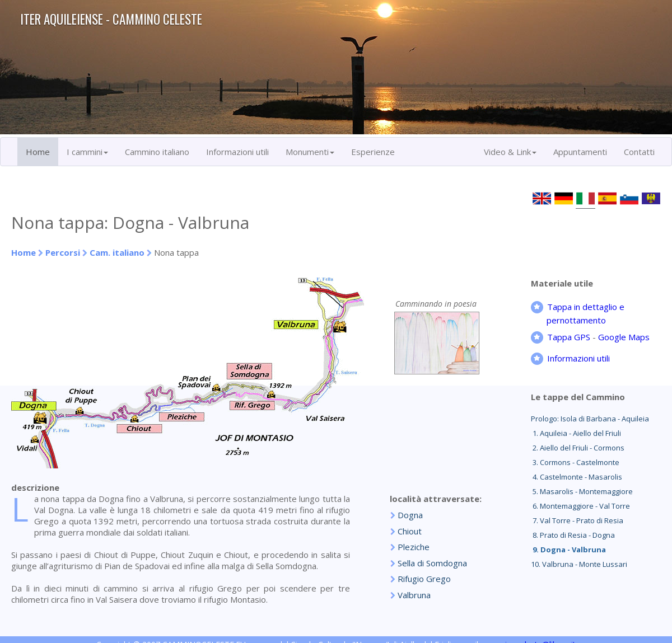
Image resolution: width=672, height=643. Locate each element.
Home (38, 152)
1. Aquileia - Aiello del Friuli (576, 433)
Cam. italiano (117, 252)
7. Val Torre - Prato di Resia (577, 520)
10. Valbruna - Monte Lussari (579, 564)
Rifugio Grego (424, 579)
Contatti (639, 152)
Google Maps (624, 337)
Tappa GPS (569, 337)
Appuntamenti (580, 152)
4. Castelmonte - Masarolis (577, 477)
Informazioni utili (237, 152)
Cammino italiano (157, 152)
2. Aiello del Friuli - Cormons (578, 448)
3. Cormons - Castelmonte (575, 462)
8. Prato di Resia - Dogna (573, 535)
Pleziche (414, 547)
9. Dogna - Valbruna (568, 550)
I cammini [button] (87, 152)
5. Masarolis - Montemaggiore (582, 491)
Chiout (410, 531)
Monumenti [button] (310, 152)
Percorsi (63, 252)
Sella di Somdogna (432, 563)
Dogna (410, 515)
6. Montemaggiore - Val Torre (580, 506)
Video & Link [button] (510, 152)
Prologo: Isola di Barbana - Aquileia (590, 419)
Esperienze (373, 152)
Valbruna (414, 595)
